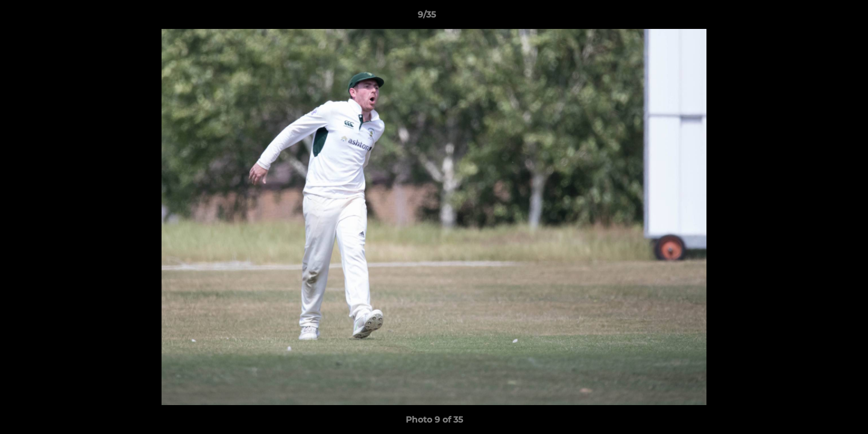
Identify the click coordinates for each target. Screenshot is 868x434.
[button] (817, 17)
